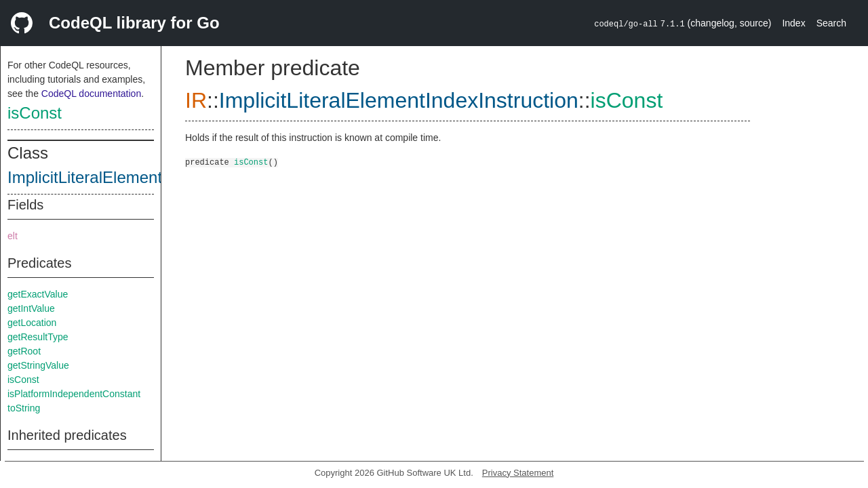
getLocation (32, 323)
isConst (35, 113)
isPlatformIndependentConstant (74, 394)
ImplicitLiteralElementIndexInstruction (142, 177)
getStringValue (38, 365)
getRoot (24, 351)
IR (196, 100)
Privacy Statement (518, 473)
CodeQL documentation (91, 94)
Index (793, 23)
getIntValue (31, 308)
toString (24, 408)
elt (13, 236)
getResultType (38, 337)
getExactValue (38, 294)
